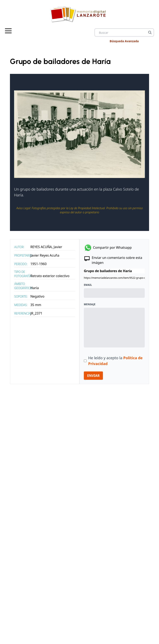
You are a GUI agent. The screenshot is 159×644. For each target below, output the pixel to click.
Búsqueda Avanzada (124, 41)
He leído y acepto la (115, 361)
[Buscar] (150, 32)
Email (88, 285)
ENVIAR (93, 376)
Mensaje (90, 304)
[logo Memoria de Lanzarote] (79, 14)
